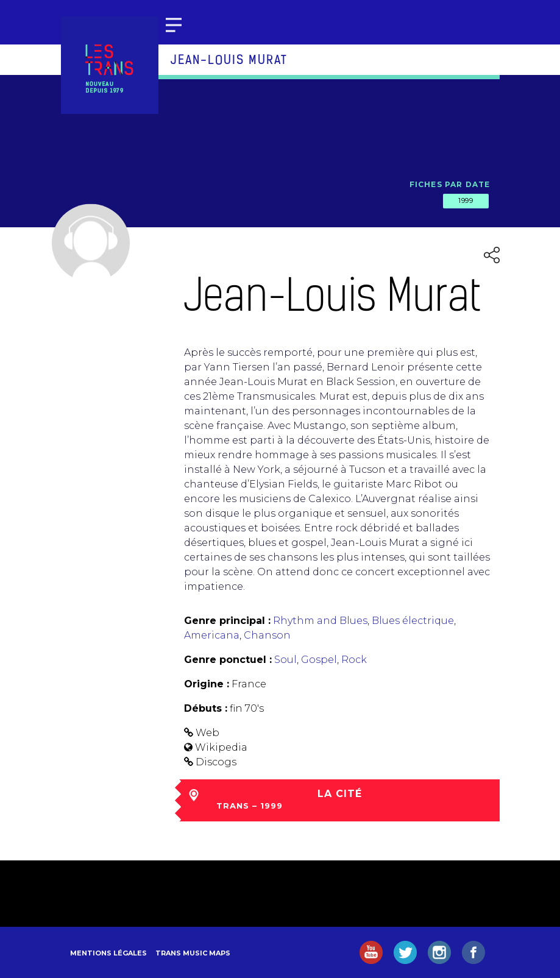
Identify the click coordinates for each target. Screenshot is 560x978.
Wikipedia (221, 747)
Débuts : (206, 708)
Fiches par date (450, 184)
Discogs (216, 762)
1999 (466, 200)
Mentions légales (108, 953)
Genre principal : (227, 621)
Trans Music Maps (193, 953)
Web (207, 733)
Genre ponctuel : (228, 660)
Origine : (207, 684)
